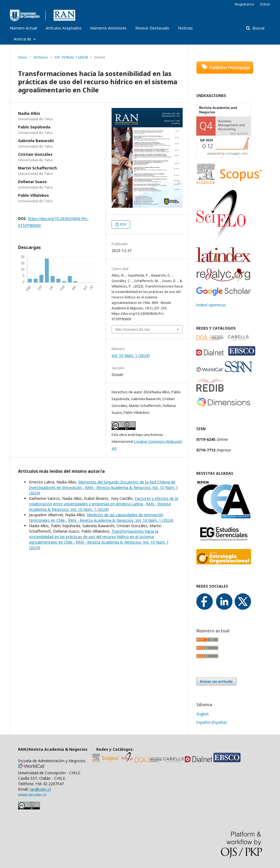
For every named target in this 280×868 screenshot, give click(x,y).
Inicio (23, 57)
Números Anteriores (108, 28)
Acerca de (23, 39)
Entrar (265, 4)
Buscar (258, 28)
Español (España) (212, 722)
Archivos (41, 57)
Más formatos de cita (132, 329)
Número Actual (23, 28)
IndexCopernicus (211, 305)
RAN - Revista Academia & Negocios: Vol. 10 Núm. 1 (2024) (100, 507)
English (202, 714)
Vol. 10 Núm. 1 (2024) (71, 57)
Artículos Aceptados (64, 28)
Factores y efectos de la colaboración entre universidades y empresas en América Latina (103, 501)
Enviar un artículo (216, 681)
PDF (123, 224)
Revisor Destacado (152, 28)
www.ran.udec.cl (33, 795)
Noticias (185, 28)
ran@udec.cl (40, 789)
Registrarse (244, 4)
